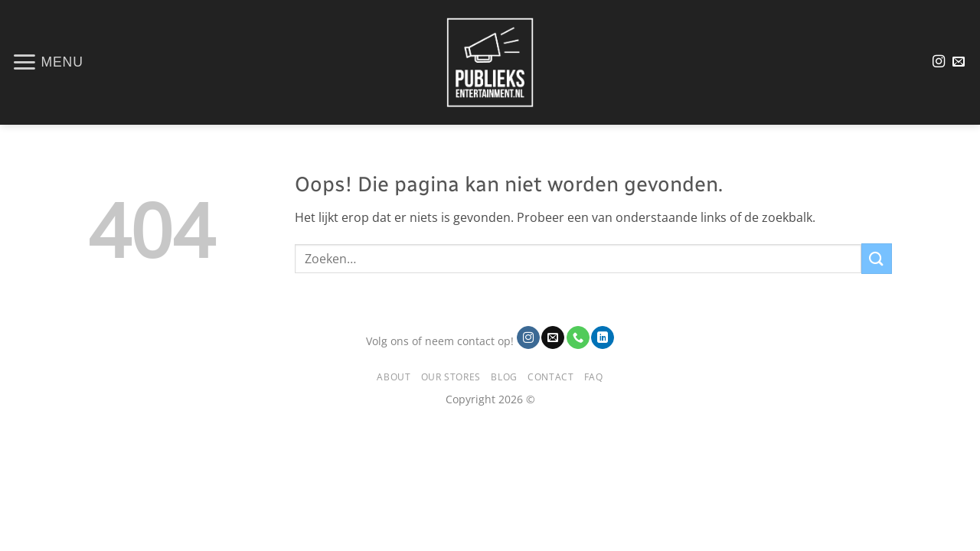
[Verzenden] (877, 258)
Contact (550, 377)
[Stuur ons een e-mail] (959, 62)
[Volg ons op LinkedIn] (603, 337)
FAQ (594, 377)
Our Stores (451, 377)
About (394, 377)
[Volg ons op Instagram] (939, 62)
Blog (504, 377)
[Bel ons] (578, 337)
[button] (47, 62)
